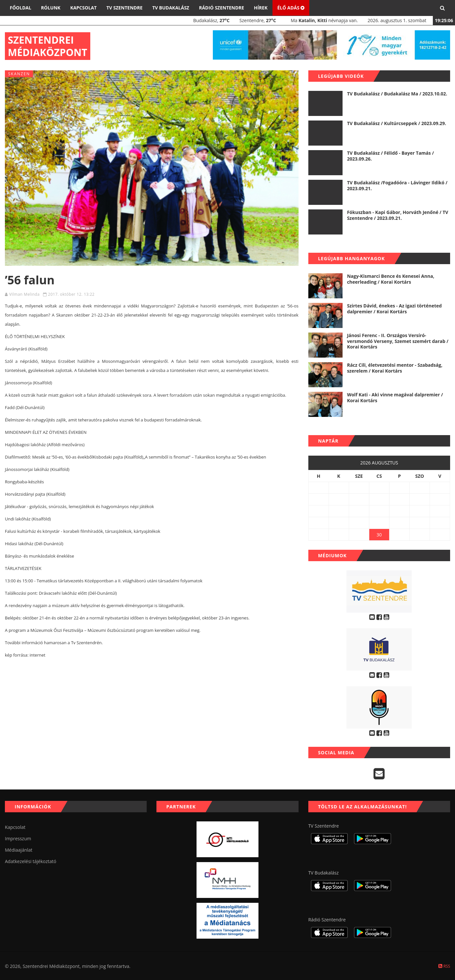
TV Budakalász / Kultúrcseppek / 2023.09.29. (397, 123)
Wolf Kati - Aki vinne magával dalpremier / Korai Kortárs (395, 398)
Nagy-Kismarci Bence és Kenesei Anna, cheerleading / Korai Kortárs (391, 279)
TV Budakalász (171, 8)
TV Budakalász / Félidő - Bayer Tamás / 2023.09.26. (391, 156)
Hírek (261, 8)
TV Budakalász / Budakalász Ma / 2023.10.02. (397, 94)
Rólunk (51, 8)
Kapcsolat (83, 8)
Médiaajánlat (19, 850)
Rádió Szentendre (221, 8)
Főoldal (21, 8)
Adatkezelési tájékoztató (31, 861)
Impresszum (18, 838)
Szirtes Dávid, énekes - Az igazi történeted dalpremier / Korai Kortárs (395, 309)
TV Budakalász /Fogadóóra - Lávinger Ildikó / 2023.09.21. (397, 185)
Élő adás (291, 8)
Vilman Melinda (24, 294)
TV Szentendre (125, 8)
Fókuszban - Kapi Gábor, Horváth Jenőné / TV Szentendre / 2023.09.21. (398, 215)
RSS (444, 966)
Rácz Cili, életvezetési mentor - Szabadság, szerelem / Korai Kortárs (395, 368)
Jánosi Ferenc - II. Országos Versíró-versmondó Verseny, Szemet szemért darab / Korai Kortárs (398, 341)
